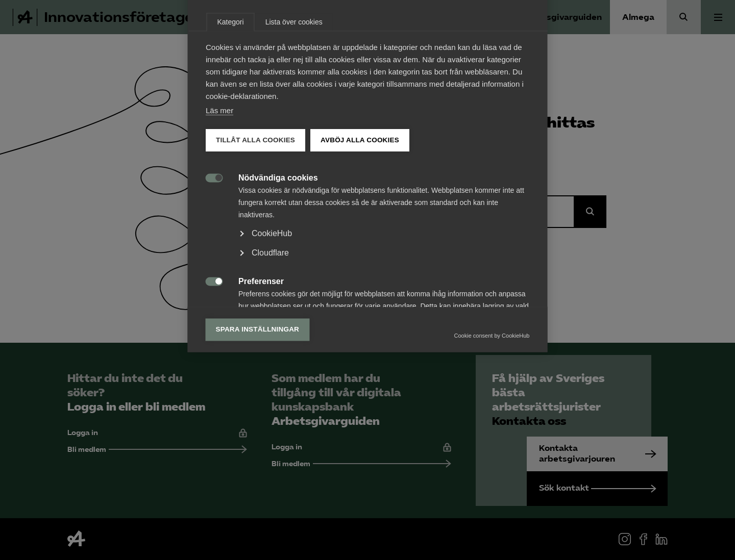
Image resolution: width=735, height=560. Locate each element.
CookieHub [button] (272, 352)
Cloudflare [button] (270, 371)
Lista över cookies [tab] (294, 140)
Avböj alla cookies (360, 258)
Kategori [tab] (231, 140)
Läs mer (219, 229)
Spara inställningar (258, 448)
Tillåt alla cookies (255, 258)
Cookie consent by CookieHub (492, 454)
